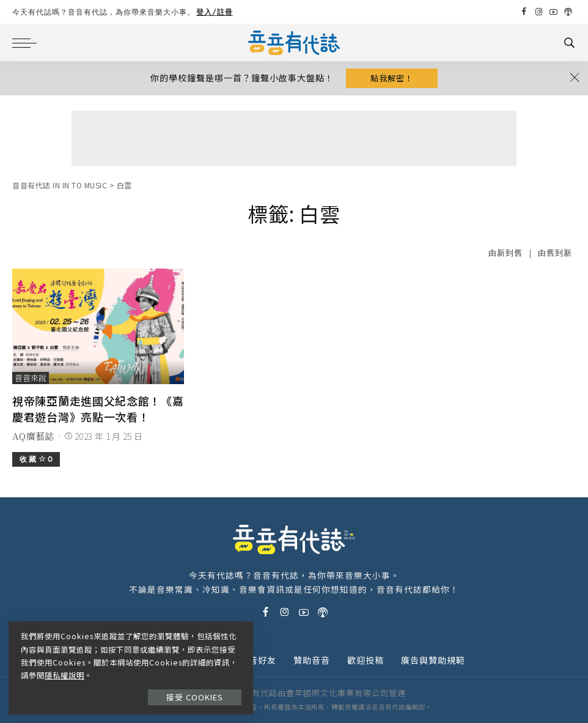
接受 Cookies (195, 696)
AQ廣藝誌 (33, 436)
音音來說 (31, 378)
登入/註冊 (215, 12)
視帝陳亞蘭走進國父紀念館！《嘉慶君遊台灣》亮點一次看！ (98, 408)
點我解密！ (392, 78)
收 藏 (36, 459)
